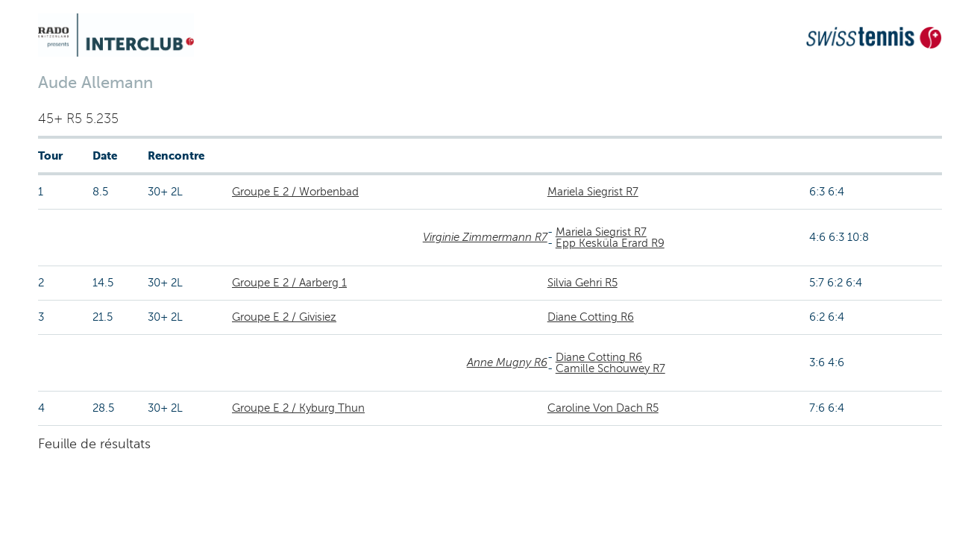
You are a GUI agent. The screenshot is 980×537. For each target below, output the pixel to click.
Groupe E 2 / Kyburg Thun (298, 408)
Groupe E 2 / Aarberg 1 (289, 283)
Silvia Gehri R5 (582, 283)
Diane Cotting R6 (591, 317)
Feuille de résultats (94, 444)
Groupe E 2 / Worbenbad (295, 192)
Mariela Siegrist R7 (593, 192)
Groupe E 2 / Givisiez (284, 317)
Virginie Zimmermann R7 (485, 237)
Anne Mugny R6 (507, 362)
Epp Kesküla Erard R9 (610, 243)
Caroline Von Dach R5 (603, 408)
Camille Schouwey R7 (610, 368)
